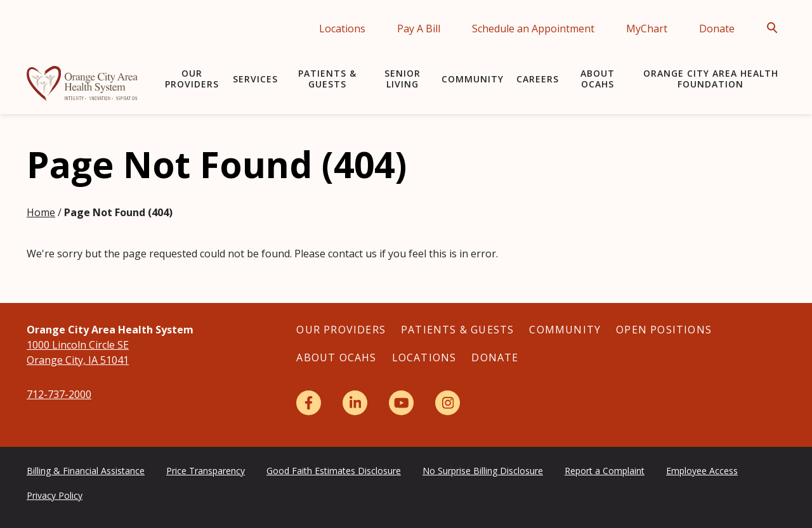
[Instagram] (448, 403)
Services (255, 79)
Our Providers (192, 79)
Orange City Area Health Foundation (711, 79)
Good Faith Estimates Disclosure (334, 471)
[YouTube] (401, 403)
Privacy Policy (55, 495)
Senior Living (403, 79)
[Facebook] (309, 403)
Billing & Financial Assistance (86, 471)
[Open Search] (776, 28)
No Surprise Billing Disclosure (483, 471)
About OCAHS (598, 79)
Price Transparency (206, 471)
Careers (538, 79)
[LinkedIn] (355, 403)
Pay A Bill (419, 29)
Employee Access (702, 471)
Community (473, 79)
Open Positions (664, 330)
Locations (342, 29)
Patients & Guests (327, 79)
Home (41, 212)
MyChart (647, 29)
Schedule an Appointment (533, 29)
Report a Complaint (605, 471)
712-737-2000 (59, 394)
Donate (717, 29)
